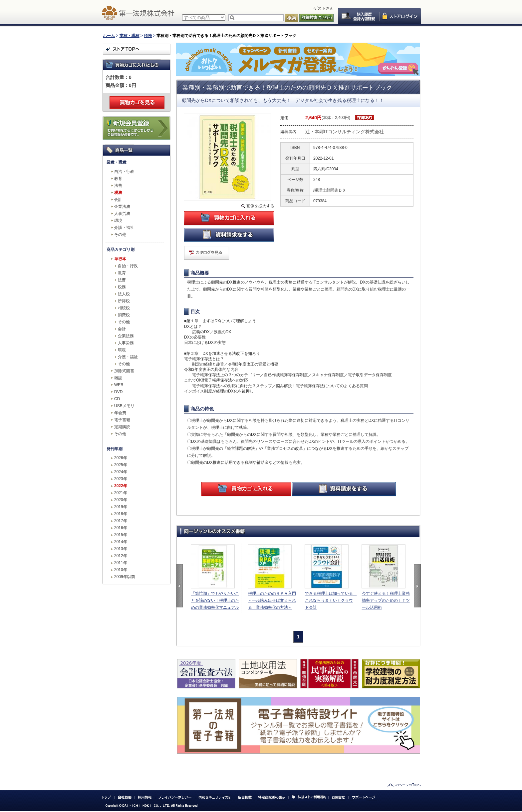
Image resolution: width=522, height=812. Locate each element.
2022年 (121, 486)
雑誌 (118, 378)
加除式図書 (124, 371)
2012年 (121, 556)
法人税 (124, 294)
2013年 (121, 549)
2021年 (121, 493)
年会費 (120, 413)
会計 (118, 200)
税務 (148, 36)
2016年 (121, 528)
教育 (118, 179)
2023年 (121, 479)
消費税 (124, 315)
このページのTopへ (406, 785)
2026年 (121, 458)
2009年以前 (125, 577)
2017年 (121, 521)
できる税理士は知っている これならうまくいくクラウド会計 (330, 600)
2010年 (121, 570)
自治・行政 (124, 172)
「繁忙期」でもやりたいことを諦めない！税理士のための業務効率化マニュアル (215, 600)
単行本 (120, 259)
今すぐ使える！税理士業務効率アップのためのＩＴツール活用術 (386, 600)
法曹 (118, 186)
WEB (119, 385)
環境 (118, 221)
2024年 (121, 472)
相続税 (124, 308)
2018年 (121, 514)
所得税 (124, 301)
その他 (120, 235)
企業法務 (122, 207)
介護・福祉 (124, 228)
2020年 (121, 500)
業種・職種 (130, 36)
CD (117, 399)
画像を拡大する (260, 206)
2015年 (121, 535)
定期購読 (122, 427)
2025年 (121, 465)
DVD (118, 392)
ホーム (109, 36)
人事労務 (122, 214)
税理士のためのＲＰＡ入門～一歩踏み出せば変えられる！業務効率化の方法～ (272, 600)
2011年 (121, 563)
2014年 (121, 542)
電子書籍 (122, 420)
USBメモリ (124, 406)
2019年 (121, 507)
